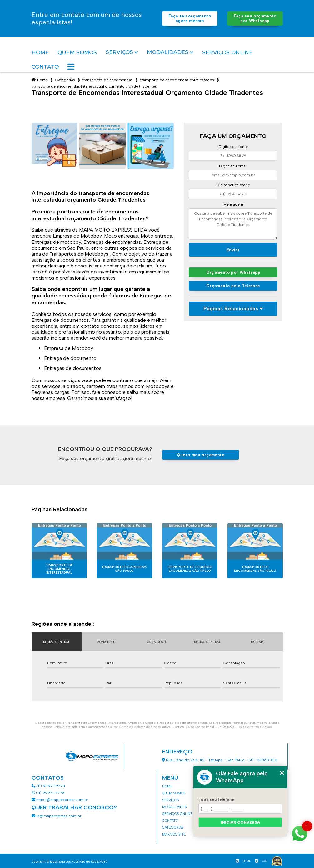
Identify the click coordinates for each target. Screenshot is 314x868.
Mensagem (233, 204)
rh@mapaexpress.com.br (56, 816)
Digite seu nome (233, 147)
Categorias (65, 80)
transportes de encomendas (108, 80)
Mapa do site (174, 834)
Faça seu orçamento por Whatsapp (255, 18)
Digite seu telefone (233, 185)
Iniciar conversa (240, 822)
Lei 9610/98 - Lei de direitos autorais (245, 727)
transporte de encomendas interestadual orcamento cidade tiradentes (94, 86)
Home (40, 52)
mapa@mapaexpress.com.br (60, 800)
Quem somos (77, 52)
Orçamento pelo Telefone (233, 286)
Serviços (119, 52)
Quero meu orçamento (201, 455)
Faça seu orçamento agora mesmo (190, 18)
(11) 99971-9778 (48, 786)
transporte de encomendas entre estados (177, 80)
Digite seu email (233, 166)
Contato (45, 67)
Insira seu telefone (216, 799)
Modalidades (168, 52)
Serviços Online (227, 52)
